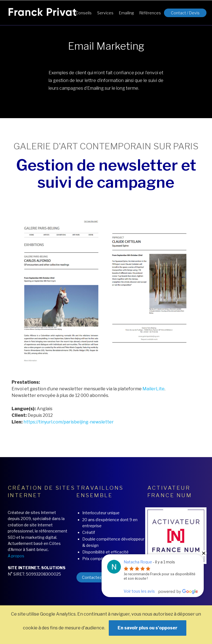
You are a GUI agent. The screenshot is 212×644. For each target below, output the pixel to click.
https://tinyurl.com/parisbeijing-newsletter (69, 422)
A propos (16, 556)
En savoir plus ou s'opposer (148, 628)
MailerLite (153, 389)
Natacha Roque (138, 562)
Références (150, 13)
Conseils (84, 13)
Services (105, 13)
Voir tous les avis (139, 591)
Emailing (126, 13)
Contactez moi (96, 577)
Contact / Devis (185, 13)
